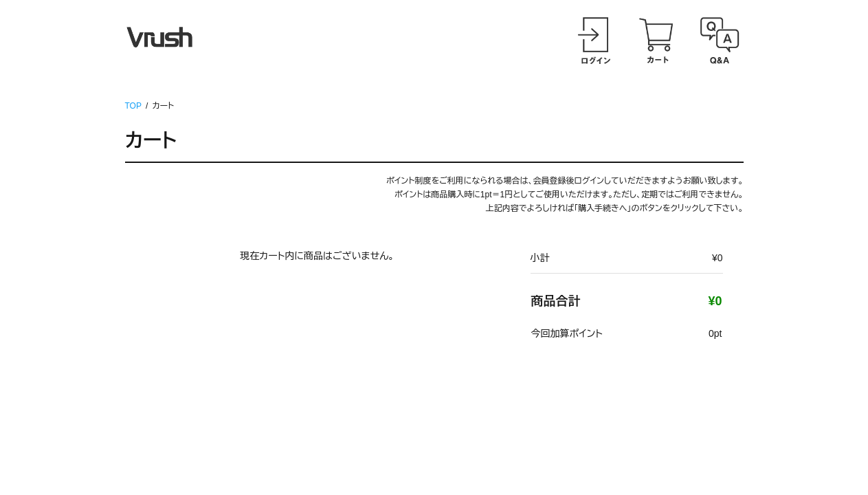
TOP (133, 106)
